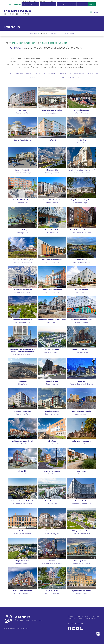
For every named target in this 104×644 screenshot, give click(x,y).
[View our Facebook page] (70, 629)
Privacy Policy (25, 628)
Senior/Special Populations (69, 77)
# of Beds (71, 4)
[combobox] (30, 4)
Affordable (33, 77)
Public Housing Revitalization (47, 73)
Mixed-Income (93, 73)
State (51, 1)
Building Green (69, 33)
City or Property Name (29, 1)
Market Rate (19, 73)
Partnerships (55, 33)
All (11, 73)
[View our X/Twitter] (78, 629)
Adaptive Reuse (65, 73)
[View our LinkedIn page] (74, 629)
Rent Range (61, 4)
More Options (82, 4)
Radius (43, 1)
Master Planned (79, 73)
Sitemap (17, 628)
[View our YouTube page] (82, 629)
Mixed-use (30, 73)
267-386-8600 (78, 623)
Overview (33, 33)
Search (92, 4)
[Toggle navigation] (94, 12)
